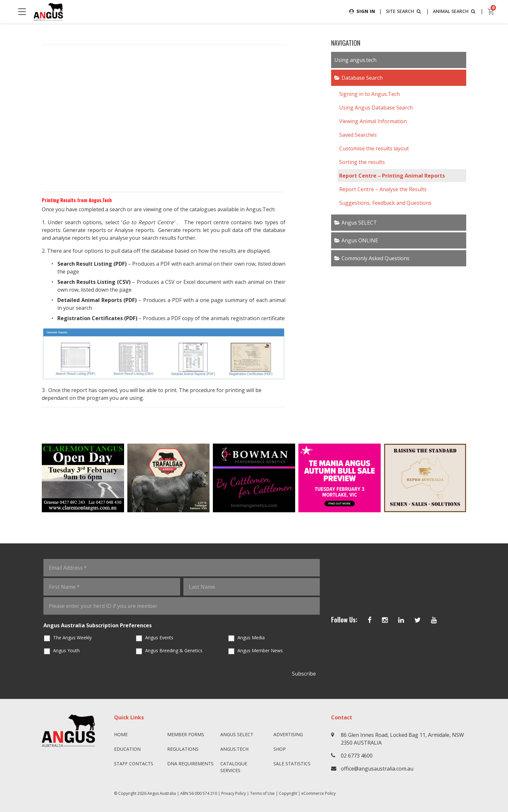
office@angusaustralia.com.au (377, 769)
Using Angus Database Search (376, 108)
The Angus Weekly (72, 638)
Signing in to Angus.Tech (369, 94)
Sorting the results (362, 162)
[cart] (491, 12)
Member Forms (186, 734)
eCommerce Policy (318, 793)
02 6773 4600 (357, 756)
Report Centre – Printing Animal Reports (392, 176)
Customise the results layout (374, 148)
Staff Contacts (134, 764)
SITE (404, 11)
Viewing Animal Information (373, 121)
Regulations (183, 749)
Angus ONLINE (360, 240)
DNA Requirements (190, 764)
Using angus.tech (355, 60)
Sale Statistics (292, 764)
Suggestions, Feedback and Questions (385, 203)
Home (121, 734)
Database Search (362, 78)
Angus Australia (162, 793)
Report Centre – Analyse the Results (383, 189)
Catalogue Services (234, 767)
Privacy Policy (234, 793)
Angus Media (251, 638)
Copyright (288, 793)
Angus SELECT (359, 223)
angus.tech (234, 749)
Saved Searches (358, 135)
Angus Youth (66, 650)
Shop (280, 749)
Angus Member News (260, 650)
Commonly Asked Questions (375, 258)
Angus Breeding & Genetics (174, 650)
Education (127, 749)
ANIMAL (455, 11)
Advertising (288, 734)
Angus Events (159, 638)
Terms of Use (262, 793)
